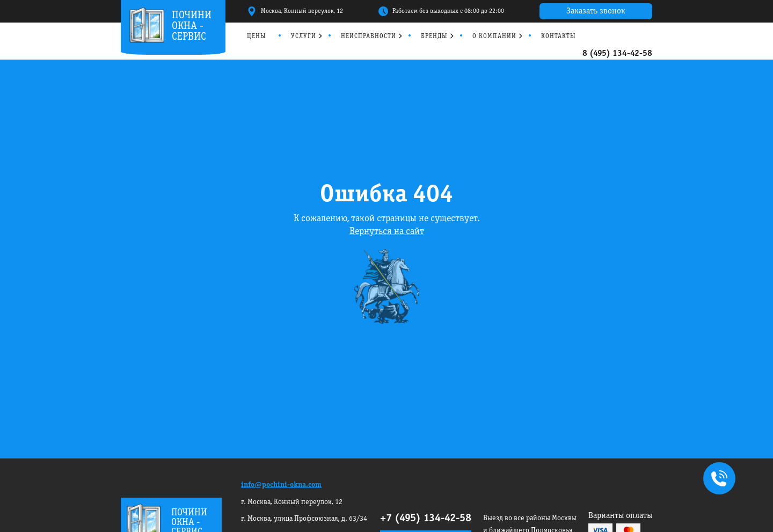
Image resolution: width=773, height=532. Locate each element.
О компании (494, 36)
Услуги (304, 36)
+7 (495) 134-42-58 (426, 519)
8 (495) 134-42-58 (617, 54)
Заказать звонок (596, 11)
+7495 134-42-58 (717, 479)
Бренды (434, 36)
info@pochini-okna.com (281, 485)
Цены (257, 36)
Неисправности (369, 36)
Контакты (559, 36)
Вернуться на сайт (387, 232)
